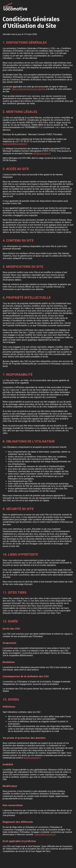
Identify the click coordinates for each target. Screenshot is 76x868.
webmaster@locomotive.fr (15, 144)
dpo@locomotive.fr (42, 153)
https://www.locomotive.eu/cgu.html (29, 89)
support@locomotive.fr (45, 834)
